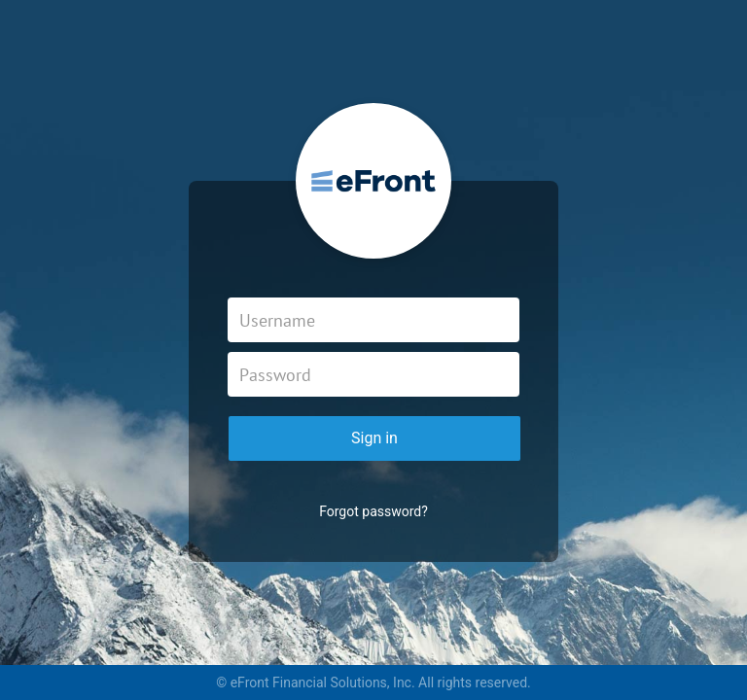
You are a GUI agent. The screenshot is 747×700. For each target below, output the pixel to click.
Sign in (374, 438)
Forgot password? (373, 511)
